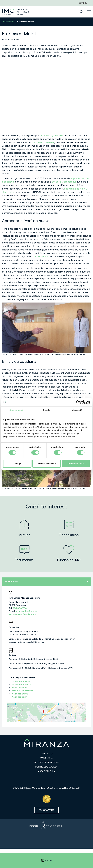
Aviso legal (46, 758)
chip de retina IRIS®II (43, 142)
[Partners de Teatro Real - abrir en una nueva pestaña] (46, 834)
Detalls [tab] (47, 410)
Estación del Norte (21, 685)
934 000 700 (20, 608)
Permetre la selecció (46, 464)
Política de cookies (46, 767)
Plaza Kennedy (19, 697)
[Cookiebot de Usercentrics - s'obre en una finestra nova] (78, 402)
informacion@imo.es (26, 611)
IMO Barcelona (46, 582)
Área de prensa (46, 771)
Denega (17, 464)
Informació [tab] (77, 410)
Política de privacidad (46, 762)
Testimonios (8, 22)
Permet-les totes (76, 464)
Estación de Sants (21, 681)
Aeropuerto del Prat (22, 691)
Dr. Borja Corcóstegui (64, 182)
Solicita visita (47, 810)
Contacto (47, 754)
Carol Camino (40, 257)
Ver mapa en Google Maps (23, 614)
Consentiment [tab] (16, 410)
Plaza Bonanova (20, 694)
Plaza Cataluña (19, 688)
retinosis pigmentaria (51, 135)
